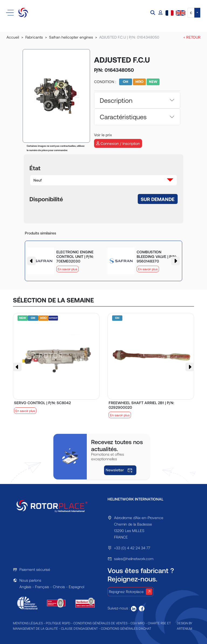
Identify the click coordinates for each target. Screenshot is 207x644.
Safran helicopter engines (71, 37)
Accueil (13, 37)
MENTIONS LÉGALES (28, 623)
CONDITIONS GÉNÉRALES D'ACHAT (126, 628)
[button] (153, 13)
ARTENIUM (184, 628)
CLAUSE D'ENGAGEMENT (79, 628)
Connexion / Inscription (118, 143)
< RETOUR (192, 37)
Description (116, 100)
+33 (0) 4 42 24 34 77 (132, 548)
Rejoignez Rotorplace (131, 592)
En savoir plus (68, 269)
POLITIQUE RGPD (58, 623)
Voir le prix (103, 135)
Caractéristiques (123, 117)
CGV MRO (138, 623)
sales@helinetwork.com (134, 559)
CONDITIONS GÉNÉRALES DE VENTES (100, 623)
